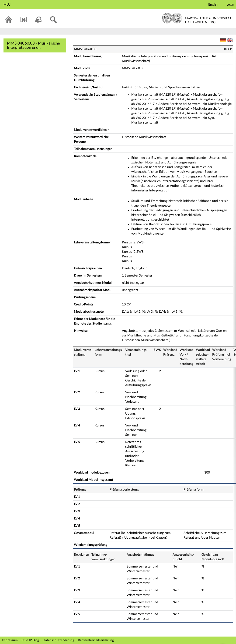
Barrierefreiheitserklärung (96, 640)
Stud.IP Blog (30, 640)
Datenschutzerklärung (58, 640)
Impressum (10, 640)
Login (230, 5)
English (213, 5)
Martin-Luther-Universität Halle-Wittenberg (197, 18)
